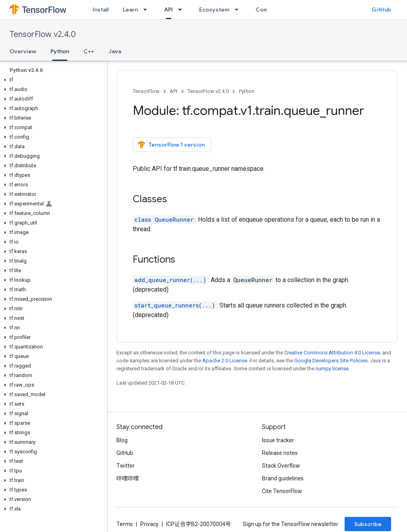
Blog (122, 440)
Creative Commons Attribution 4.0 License (332, 353)
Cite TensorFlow (282, 491)
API (173, 91)
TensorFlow (146, 91)
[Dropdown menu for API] (182, 10)
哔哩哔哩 (128, 478)
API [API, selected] (169, 10)
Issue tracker (278, 440)
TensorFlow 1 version (171, 145)
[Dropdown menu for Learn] (147, 10)
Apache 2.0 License (225, 361)
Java (115, 51)
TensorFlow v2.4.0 (43, 34)
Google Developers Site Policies (331, 361)
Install (101, 10)
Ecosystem (214, 10)
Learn (130, 10)
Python (247, 91)
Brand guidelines (283, 478)
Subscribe (368, 524)
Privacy (149, 524)
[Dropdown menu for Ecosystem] (239, 10)
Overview (23, 51)
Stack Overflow (281, 466)
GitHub (381, 10)
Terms (125, 524)
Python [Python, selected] (60, 51)
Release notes (280, 453)
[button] (52, 80)
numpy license (332, 369)
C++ (89, 51)
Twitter (126, 466)
